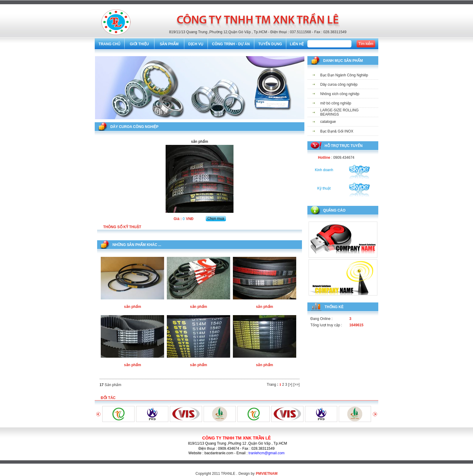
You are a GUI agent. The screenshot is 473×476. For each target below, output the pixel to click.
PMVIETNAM (267, 474)
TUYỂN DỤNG (270, 44)
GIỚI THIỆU (139, 44)
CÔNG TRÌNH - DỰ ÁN (231, 44)
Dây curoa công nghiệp (339, 85)
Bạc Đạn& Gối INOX (337, 131)
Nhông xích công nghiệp (340, 94)
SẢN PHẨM (169, 44)
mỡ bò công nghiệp (336, 103)
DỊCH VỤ (196, 44)
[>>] (296, 385)
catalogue (328, 122)
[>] (290, 385)
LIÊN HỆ (297, 44)
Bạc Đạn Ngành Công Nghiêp (344, 75)
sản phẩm (133, 307)
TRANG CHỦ (110, 44)
